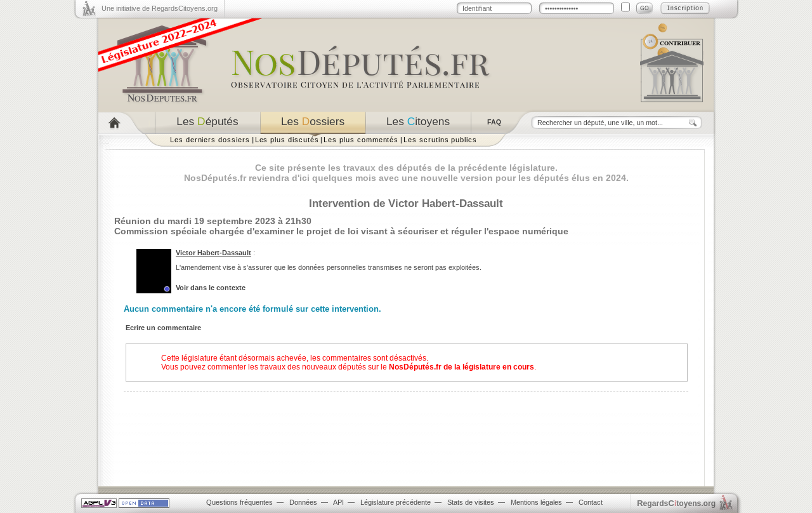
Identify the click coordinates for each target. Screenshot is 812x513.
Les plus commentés (361, 140)
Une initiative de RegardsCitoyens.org (160, 8)
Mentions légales (536, 502)
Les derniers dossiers (210, 140)
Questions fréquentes (239, 502)
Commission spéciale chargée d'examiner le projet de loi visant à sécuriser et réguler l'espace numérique (341, 231)
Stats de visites (471, 502)
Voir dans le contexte (211, 288)
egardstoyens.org (676, 503)
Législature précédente (396, 502)
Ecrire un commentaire (163, 328)
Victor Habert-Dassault (213, 253)
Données (303, 502)
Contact (591, 502)
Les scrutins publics (440, 140)
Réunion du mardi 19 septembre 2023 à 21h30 (213, 221)
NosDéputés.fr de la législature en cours (462, 367)
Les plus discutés (287, 140)
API (338, 502)
